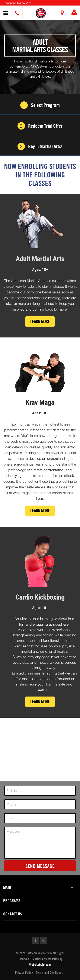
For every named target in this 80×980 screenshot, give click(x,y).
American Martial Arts (18, 3)
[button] (41, 13)
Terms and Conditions (49, 972)
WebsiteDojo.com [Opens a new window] (40, 965)
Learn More (40, 321)
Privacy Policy (24, 972)
